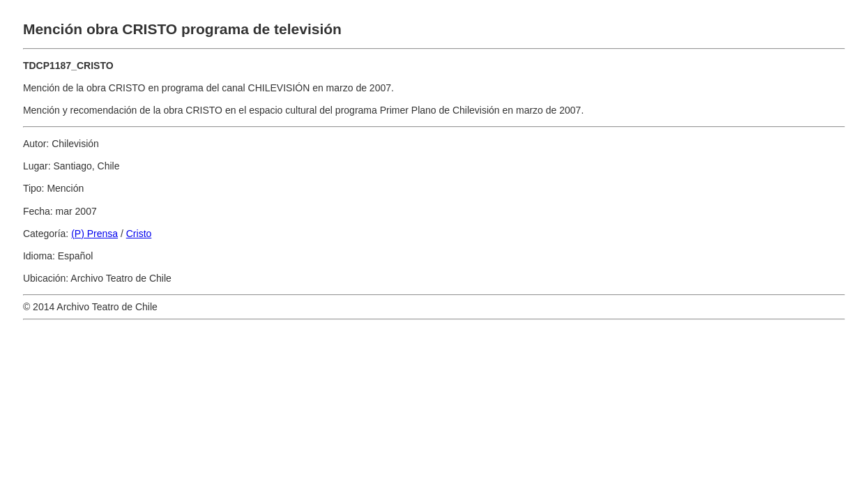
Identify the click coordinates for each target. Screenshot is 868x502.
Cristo (139, 234)
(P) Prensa (94, 234)
